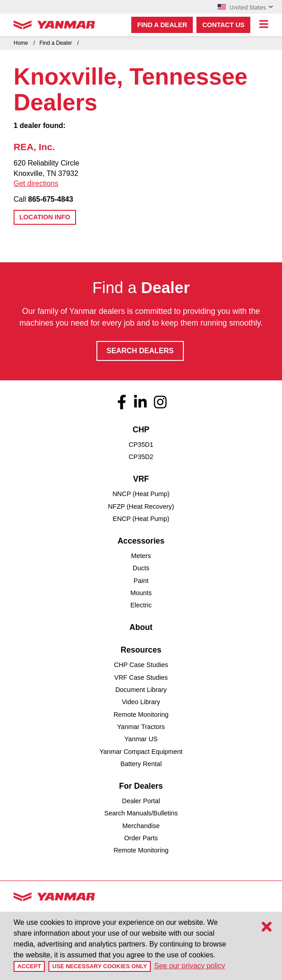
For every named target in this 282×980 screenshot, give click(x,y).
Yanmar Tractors (141, 727)
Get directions (36, 183)
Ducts (141, 568)
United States (245, 7)
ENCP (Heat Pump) (141, 519)
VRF (141, 479)
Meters (141, 556)
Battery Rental (141, 764)
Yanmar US (141, 739)
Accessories (141, 541)
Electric (141, 605)
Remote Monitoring (141, 715)
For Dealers (141, 786)
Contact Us (223, 25)
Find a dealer (162, 25)
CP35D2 (141, 457)
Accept (29, 966)
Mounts (141, 593)
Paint (141, 581)
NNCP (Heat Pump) (141, 494)
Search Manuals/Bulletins (141, 813)
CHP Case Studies (141, 665)
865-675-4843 (51, 199)
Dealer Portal (141, 801)
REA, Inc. (34, 147)
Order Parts (141, 838)
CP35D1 (141, 445)
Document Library (141, 690)
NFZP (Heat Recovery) (141, 507)
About (141, 627)
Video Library (141, 702)
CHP (141, 430)
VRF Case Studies (141, 677)
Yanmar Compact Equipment (141, 752)
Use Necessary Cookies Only (99, 966)
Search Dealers (140, 351)
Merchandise (141, 826)
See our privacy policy (190, 966)
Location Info (45, 217)
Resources (141, 650)
